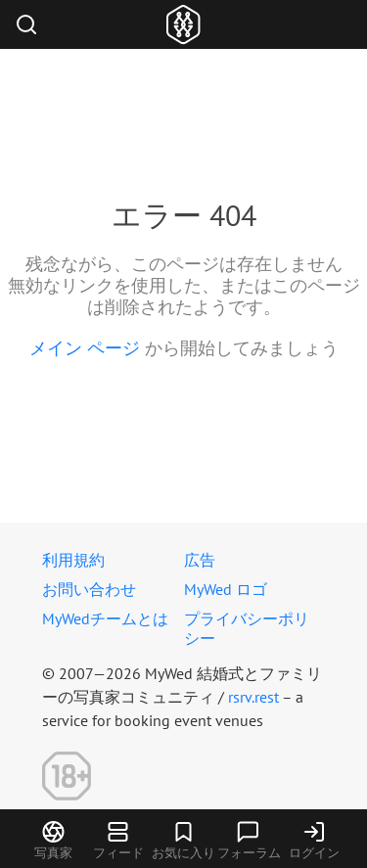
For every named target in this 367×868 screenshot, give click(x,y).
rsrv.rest (253, 697)
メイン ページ (85, 348)
